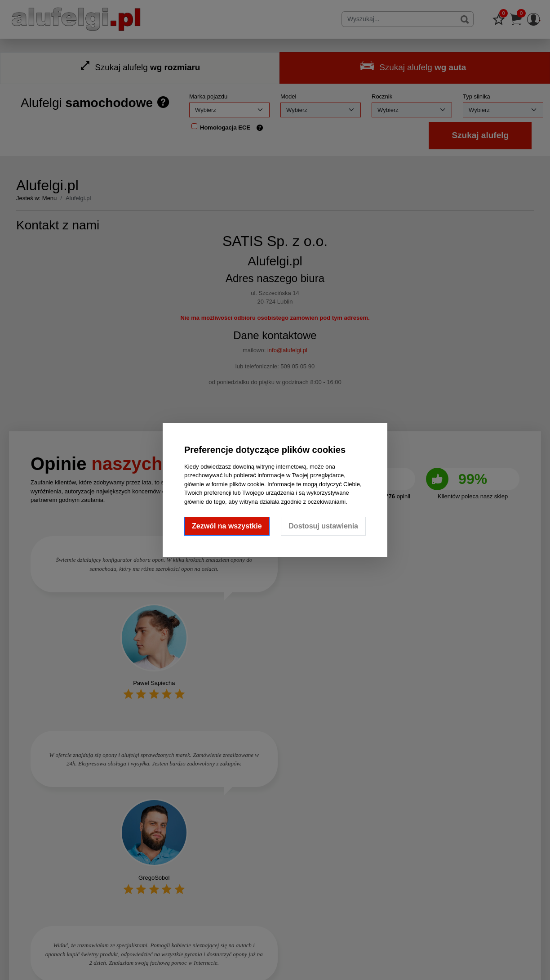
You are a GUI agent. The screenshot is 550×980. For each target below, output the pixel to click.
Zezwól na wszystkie (227, 526)
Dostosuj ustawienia (323, 526)
